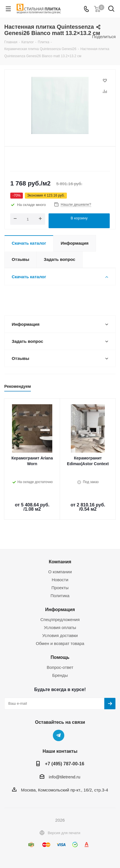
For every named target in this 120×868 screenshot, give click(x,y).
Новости (60, 580)
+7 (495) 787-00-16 (65, 764)
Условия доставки (60, 635)
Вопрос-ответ (60, 667)
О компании (60, 572)
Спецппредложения (60, 619)
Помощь (60, 657)
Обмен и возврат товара (60, 643)
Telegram (59, 735)
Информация (60, 609)
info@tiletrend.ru (65, 777)
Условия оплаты (60, 627)
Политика (60, 596)
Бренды (60, 675)
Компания (60, 562)
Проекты (60, 588)
